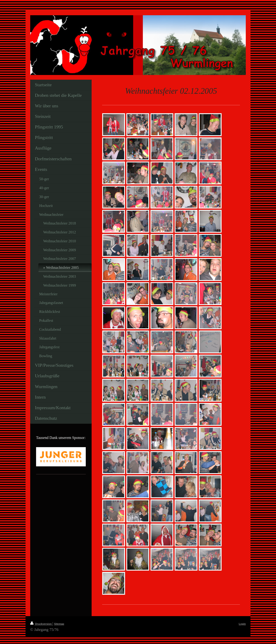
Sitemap (59, 624)
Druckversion (41, 624)
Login (242, 624)
